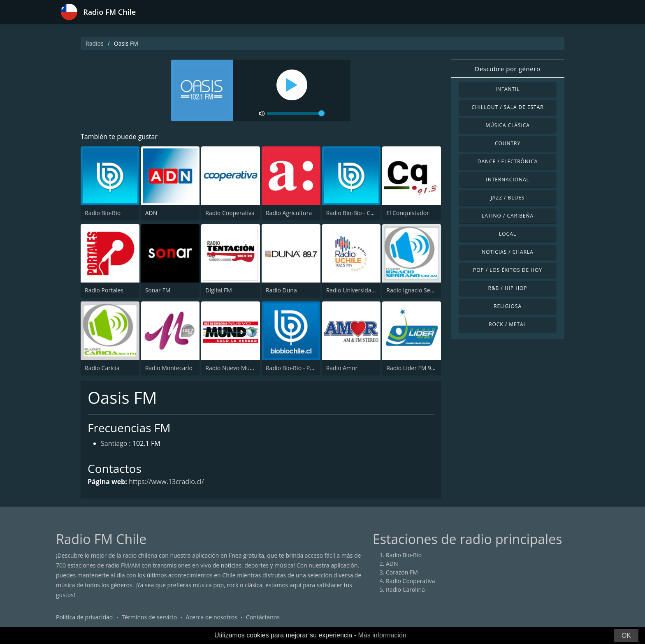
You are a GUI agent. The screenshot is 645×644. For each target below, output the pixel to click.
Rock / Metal (508, 324)
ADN (151, 213)
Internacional (507, 180)
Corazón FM (402, 572)
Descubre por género (507, 69)
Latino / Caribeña (508, 216)
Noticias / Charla (508, 252)
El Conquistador (408, 213)
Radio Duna (281, 290)
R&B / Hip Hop (508, 288)
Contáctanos (263, 617)
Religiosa (508, 306)
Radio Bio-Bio (103, 213)
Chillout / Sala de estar (507, 107)
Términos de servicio (150, 617)
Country (508, 143)
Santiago (114, 443)
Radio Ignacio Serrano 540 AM (426, 290)
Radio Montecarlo (169, 368)
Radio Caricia (102, 368)
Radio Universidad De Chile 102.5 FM (375, 290)
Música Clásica (508, 125)
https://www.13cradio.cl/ (166, 482)
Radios (95, 43)
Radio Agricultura (289, 213)
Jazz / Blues (508, 198)
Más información (382, 635)
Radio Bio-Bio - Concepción (362, 213)
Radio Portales (104, 290)
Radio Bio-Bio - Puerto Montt (304, 368)
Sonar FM (158, 290)
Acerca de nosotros (212, 617)
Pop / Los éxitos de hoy (508, 270)
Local (508, 234)
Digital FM (219, 290)
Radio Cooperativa (230, 213)
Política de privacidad (84, 617)
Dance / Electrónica (508, 161)
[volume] (296, 114)
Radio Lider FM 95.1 (413, 368)
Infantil (507, 89)
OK (626, 636)
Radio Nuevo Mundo (233, 368)
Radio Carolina (405, 590)
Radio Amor (342, 368)
